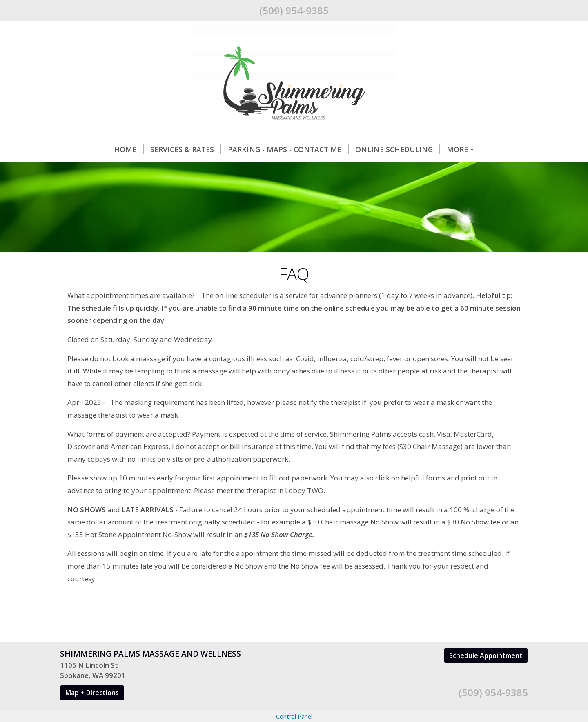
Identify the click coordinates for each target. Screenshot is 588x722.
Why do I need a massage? (121, 167)
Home (81, 149)
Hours (199, 167)
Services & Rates (138, 149)
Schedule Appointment (486, 673)
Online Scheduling (350, 149)
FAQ (233, 167)
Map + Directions (92, 710)
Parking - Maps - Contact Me (241, 149)
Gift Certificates (436, 149)
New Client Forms (287, 167)
